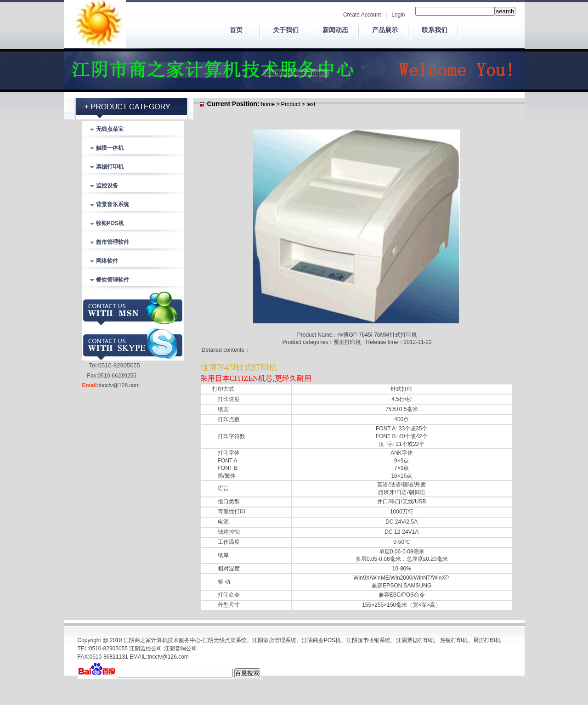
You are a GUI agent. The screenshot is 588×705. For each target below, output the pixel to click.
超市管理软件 (113, 242)
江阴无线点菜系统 (225, 640)
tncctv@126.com (119, 385)
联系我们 (435, 30)
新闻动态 (335, 30)
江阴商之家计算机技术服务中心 (162, 640)
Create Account (362, 15)
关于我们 (286, 30)
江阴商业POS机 (321, 640)
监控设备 (107, 186)
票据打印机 (110, 167)
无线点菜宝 (110, 129)
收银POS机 (110, 223)
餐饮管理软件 (113, 280)
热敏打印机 (454, 640)
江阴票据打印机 (415, 640)
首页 (236, 30)
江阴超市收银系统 (368, 640)
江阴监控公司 (146, 649)
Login (398, 15)
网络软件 (107, 261)
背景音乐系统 (113, 204)
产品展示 (385, 30)
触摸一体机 (110, 148)
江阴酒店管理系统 (274, 640)
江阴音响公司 (181, 649)
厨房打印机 (487, 640)
